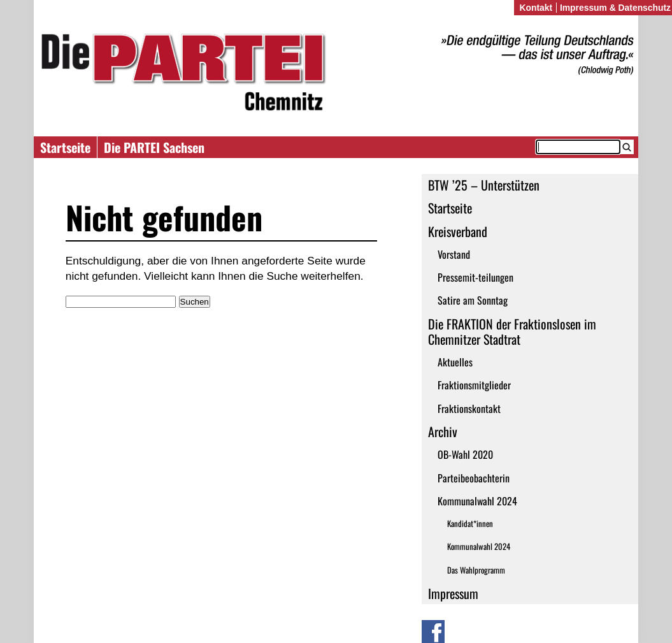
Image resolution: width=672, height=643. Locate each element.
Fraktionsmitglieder (474, 385)
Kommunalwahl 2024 (477, 501)
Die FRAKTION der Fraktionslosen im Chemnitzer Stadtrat (512, 331)
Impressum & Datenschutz (615, 8)
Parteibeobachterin (474, 478)
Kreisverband (458, 231)
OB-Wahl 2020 (465, 454)
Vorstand (454, 254)
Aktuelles (455, 362)
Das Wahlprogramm (476, 570)
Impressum (453, 593)
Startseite (65, 147)
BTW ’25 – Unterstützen (484, 185)
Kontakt (536, 8)
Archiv (443, 431)
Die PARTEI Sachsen (154, 147)
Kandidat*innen (470, 524)
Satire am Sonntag (473, 300)
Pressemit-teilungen (475, 277)
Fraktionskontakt (469, 408)
